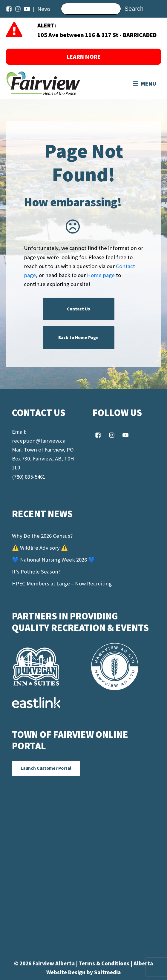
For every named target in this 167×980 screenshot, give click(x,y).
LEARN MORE (84, 57)
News (44, 9)
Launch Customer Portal (46, 768)
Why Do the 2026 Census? (42, 536)
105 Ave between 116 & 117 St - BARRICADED (97, 35)
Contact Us (78, 309)
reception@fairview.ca (39, 441)
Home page (101, 275)
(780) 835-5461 (29, 477)
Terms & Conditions (105, 963)
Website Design (66, 972)
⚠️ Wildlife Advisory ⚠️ (40, 548)
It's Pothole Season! (36, 572)
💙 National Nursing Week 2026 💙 (53, 560)
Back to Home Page (78, 337)
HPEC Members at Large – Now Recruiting (62, 583)
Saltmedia (107, 972)
